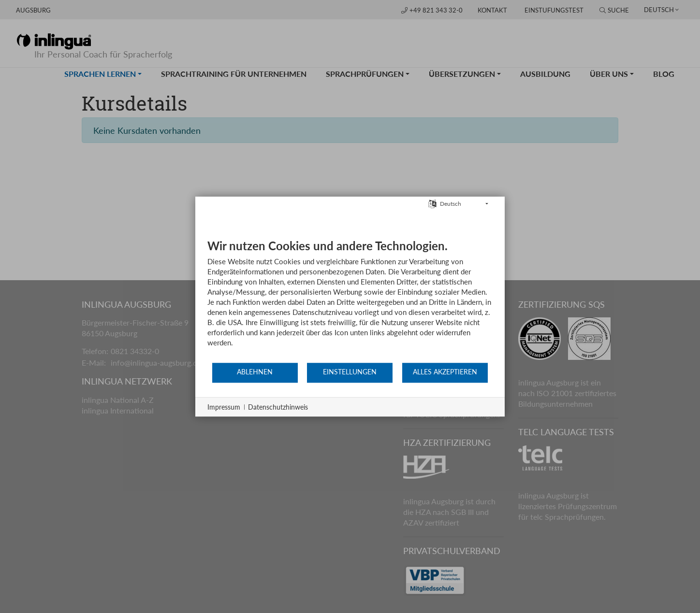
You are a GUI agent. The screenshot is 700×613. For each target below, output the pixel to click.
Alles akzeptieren (445, 372)
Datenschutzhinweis (278, 407)
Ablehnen (255, 372)
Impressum (224, 407)
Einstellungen (350, 372)
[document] (350, 300)
